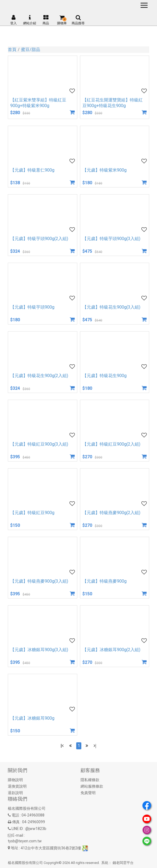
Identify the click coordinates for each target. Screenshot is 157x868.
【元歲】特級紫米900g (104, 170)
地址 (15, 848)
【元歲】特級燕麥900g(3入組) (39, 581)
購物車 (62, 20)
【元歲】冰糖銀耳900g (32, 718)
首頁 (12, 49)
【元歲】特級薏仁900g (32, 170)
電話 (15, 815)
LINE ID (17, 829)
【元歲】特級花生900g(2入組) (39, 376)
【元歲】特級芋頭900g (32, 307)
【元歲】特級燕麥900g (104, 581)
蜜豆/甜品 (31, 49)
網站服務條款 (92, 786)
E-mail (18, 835)
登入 (13, 20)
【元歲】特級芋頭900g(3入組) (111, 239)
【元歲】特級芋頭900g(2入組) (39, 239)
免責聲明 (88, 793)
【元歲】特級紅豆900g (32, 513)
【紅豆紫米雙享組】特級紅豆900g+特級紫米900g (38, 103)
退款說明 (15, 793)
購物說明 (15, 780)
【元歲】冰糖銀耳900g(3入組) (39, 650)
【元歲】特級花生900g (104, 376)
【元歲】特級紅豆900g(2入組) (111, 444)
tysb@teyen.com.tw (25, 841)
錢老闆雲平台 (123, 863)
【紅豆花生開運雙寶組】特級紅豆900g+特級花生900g (113, 103)
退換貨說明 (17, 786)
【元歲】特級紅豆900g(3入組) (39, 444)
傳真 (16, 822)
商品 (46, 20)
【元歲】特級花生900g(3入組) (111, 307)
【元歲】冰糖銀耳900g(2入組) (111, 650)
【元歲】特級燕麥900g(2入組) (111, 513)
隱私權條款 (90, 780)
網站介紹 (30, 20)
